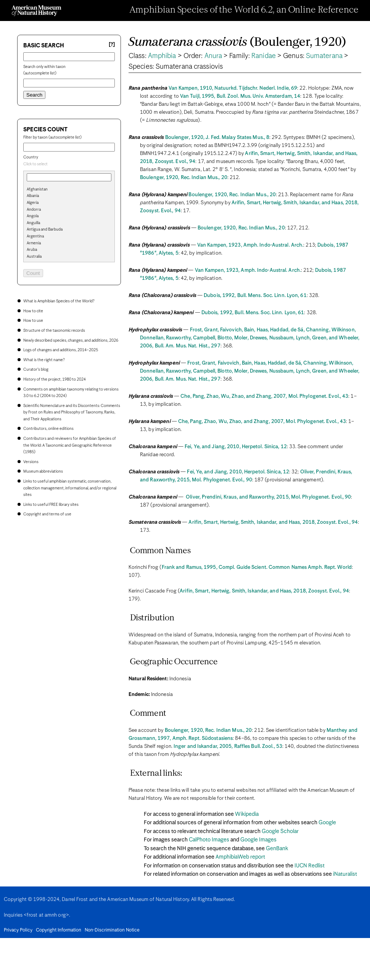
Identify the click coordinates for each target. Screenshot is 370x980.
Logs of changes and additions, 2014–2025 (61, 350)
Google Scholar (280, 831)
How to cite (33, 311)
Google (327, 823)
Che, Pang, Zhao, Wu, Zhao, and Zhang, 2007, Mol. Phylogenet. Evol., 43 (264, 396)
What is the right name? (44, 360)
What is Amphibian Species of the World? (59, 301)
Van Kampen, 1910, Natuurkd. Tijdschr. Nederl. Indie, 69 (233, 88)
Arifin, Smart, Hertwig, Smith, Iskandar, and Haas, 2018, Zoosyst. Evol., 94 (273, 522)
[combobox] (69, 165)
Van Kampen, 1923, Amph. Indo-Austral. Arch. (250, 245)
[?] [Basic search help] (112, 45)
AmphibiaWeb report (240, 857)
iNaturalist (345, 874)
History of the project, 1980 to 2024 (55, 379)
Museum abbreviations (43, 471)
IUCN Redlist (310, 866)
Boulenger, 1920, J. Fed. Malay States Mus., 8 (217, 138)
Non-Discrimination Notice (112, 930)
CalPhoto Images (209, 840)
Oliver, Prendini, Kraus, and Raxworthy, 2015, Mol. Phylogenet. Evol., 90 (268, 497)
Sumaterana (324, 56)
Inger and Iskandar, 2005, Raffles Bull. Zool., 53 (228, 747)
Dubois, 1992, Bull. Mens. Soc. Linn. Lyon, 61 (255, 296)
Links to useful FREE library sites (51, 505)
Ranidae (264, 56)
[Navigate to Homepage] (36, 11)
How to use (33, 321)
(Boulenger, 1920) (237, 43)
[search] (69, 202)
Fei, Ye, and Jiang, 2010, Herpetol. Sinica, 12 (236, 447)
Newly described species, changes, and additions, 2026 (71, 341)
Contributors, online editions (48, 429)
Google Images (258, 840)
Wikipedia (247, 814)
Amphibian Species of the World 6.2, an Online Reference (244, 10)
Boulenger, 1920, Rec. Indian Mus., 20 (184, 178)
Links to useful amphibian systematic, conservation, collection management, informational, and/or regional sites (70, 488)
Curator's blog (36, 370)
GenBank (277, 849)
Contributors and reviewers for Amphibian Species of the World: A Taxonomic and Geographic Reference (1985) (70, 445)
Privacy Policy (18, 930)
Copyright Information (59, 930)
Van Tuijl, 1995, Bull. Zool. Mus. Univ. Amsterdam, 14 (240, 96)
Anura (213, 56)
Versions (31, 462)
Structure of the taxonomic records (54, 331)
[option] (72, 190)
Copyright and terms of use (47, 514)
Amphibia (162, 56)
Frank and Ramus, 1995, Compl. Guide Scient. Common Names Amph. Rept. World (257, 567)
